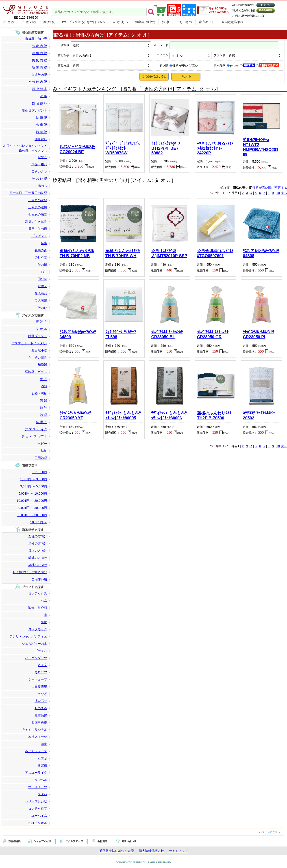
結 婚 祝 (49, 22)
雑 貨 (43, 415)
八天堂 (42, 665)
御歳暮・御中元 (36, 39)
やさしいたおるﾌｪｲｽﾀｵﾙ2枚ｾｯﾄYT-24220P (215, 148)
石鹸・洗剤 (39, 393)
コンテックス (38, 593)
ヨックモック (38, 629)
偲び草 (42, 279)
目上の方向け (38, 551)
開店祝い (41, 139)
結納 (44, 451)
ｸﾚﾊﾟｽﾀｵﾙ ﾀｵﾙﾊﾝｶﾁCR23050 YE (75, 416)
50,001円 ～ (39, 522)
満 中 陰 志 (39, 89)
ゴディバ (41, 651)
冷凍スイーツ (38, 737)
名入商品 (41, 293)
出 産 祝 (9, 22)
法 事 (166, 22)
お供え (42, 286)
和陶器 (42, 365)
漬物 (44, 744)
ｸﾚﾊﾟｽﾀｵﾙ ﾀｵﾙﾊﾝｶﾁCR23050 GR (213, 334)
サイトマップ (178, 851)
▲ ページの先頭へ (269, 832)
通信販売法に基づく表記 (117, 851)
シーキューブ (38, 679)
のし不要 (41, 257)
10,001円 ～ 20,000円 (32, 501)
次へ (284, 193)
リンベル (41, 780)
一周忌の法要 (38, 200)
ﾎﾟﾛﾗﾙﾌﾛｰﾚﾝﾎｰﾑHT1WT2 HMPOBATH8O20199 (261, 147)
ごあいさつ (184, 22)
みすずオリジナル (35, 730)
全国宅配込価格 (233, 22)
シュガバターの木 (35, 644)
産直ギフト (207, 22)
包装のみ (41, 250)
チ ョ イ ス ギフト (34, 436)
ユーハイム (39, 816)
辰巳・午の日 (38, 229)
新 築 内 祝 (39, 67)
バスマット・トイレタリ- (29, 343)
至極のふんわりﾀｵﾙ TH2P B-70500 (214, 416)
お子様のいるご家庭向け (30, 572)
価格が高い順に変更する (270, 188)
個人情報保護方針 (151, 851)
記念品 (42, 157)
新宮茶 (42, 765)
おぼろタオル (38, 823)
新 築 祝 (41, 132)
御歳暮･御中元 (145, 22)
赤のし (42, 186)
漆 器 (43, 401)
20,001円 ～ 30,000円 (32, 508)
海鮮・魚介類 (38, 608)
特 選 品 (41, 422)
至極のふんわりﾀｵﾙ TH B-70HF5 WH (123, 253)
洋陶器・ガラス (36, 372)
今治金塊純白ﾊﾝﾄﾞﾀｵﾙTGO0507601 (215, 253)
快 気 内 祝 (39, 60)
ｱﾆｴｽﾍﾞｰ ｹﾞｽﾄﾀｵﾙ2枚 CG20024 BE (77, 149)
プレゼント (39, 236)
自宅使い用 (39, 579)
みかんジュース (36, 751)
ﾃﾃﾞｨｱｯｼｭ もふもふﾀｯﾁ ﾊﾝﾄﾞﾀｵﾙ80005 (123, 416)
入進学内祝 (39, 75)
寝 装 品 (41, 322)
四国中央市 (39, 722)
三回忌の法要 (38, 207)
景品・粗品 (39, 164)
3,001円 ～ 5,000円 (34, 486)
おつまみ (41, 708)
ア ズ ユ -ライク (36, 429)
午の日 (42, 265)
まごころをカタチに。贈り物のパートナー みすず (26, 8)
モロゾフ (41, 672)
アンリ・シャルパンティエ (28, 636)
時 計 (43, 408)
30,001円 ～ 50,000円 (32, 515)
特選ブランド (38, 336)
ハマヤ (42, 758)
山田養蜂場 (39, 687)
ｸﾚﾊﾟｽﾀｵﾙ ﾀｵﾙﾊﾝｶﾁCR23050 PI (259, 334)
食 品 (43, 379)
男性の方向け (38, 543)
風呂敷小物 (39, 350)
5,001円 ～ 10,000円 (33, 493)
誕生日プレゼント (35, 110)
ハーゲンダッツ (36, 658)
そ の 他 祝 (39, 179)
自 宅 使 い (120, 22)
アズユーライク (36, 773)
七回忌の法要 (38, 214)
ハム (44, 601)
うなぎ (42, 694)
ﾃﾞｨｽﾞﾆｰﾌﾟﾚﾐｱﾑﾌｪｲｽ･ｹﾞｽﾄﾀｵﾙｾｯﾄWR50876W (124, 148)
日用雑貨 (41, 458)
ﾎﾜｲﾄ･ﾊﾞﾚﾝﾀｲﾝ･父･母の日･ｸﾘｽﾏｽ (84, 22)
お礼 (44, 272)
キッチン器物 (38, 358)
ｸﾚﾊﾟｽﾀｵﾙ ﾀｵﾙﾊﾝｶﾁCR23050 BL (167, 334)
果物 (44, 622)
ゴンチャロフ (38, 808)
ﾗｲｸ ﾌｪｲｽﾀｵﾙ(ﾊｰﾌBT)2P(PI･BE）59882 (166, 148)
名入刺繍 (41, 300)
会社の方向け (38, 565)
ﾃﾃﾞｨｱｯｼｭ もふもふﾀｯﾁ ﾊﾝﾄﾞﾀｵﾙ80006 (169, 416)
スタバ (42, 794)
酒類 (44, 386)
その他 (42, 308)
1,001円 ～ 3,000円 (34, 479)
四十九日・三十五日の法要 (28, 193)
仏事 (44, 243)
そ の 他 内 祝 (37, 82)
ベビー (42, 444)
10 (278, 193)
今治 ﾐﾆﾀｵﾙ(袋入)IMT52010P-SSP (169, 253)
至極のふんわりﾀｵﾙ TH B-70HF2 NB (77, 253)
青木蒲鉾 (41, 715)
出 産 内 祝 (29, 22)
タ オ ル (41, 329)
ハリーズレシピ (36, 801)
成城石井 (41, 701)
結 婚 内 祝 (39, 53)
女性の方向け (38, 536)
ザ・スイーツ (38, 787)
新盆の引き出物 (36, 222)
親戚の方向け (38, 558)
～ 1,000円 (40, 472)
